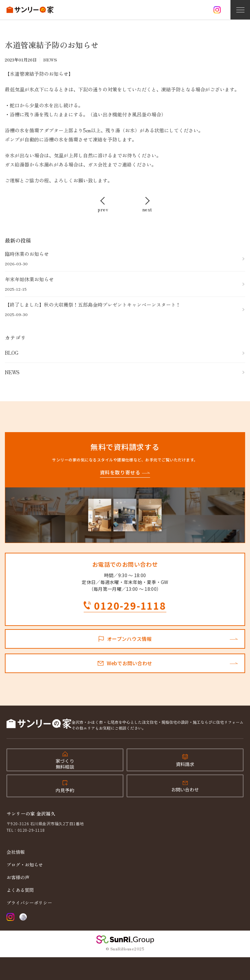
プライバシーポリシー (29, 903)
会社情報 (16, 852)
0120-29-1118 (130, 606)
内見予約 (65, 790)
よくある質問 (20, 890)
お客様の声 (18, 877)
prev (103, 209)
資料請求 (185, 764)
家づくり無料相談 (65, 764)
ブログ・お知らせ (25, 865)
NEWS (12, 372)
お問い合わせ (185, 789)
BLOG (12, 353)
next (147, 209)
